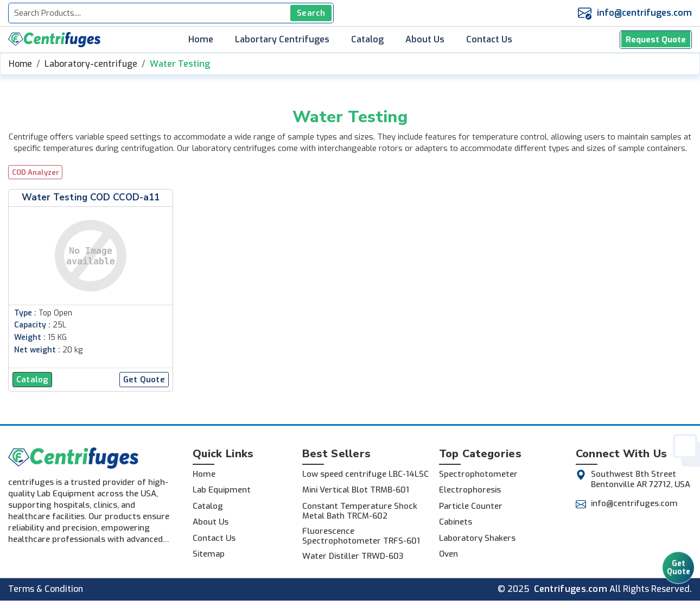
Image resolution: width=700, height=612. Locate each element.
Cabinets (456, 522)
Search (311, 13)
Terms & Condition (46, 589)
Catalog (367, 40)
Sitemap (209, 554)
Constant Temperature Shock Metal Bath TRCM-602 (360, 511)
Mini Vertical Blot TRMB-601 (356, 490)
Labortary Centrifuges (282, 40)
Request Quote (656, 39)
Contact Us (489, 40)
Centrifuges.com (571, 589)
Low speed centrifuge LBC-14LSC (365, 474)
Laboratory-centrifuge (91, 64)
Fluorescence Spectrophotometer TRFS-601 (361, 536)
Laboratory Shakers (477, 538)
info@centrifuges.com (644, 13)
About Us (425, 40)
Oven (448, 554)
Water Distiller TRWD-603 (353, 556)
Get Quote (679, 572)
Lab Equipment (222, 490)
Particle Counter (471, 506)
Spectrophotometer (478, 474)
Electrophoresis (470, 490)
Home (201, 40)
